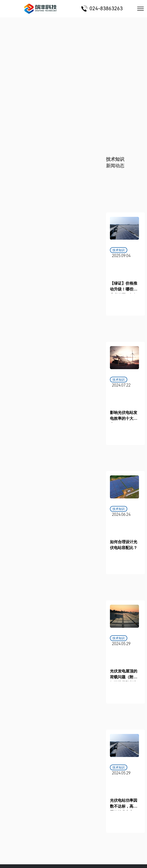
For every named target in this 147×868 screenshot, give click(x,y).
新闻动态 (115, 166)
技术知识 (115, 159)
